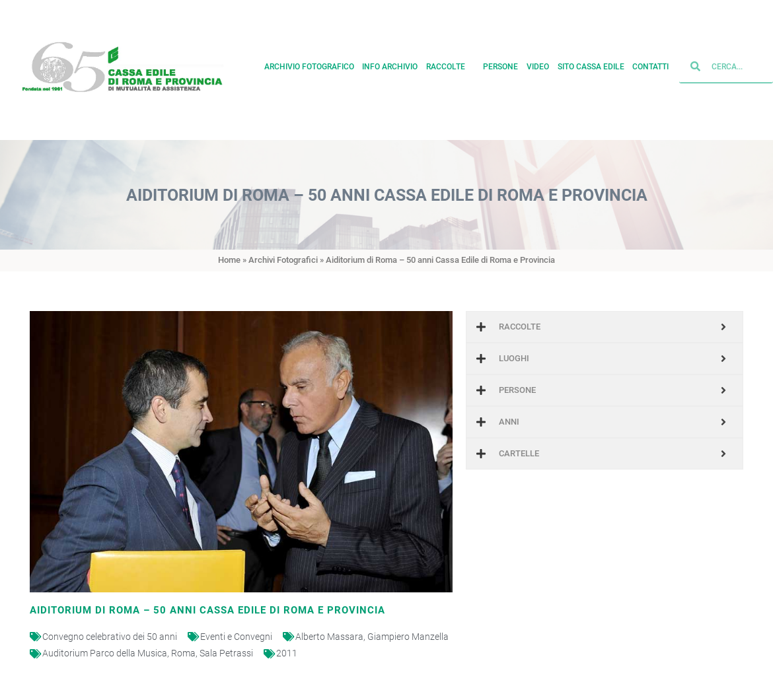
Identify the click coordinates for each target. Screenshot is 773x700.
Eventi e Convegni (236, 637)
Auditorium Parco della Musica (105, 653)
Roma (183, 653)
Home (229, 260)
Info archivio (390, 63)
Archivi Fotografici (283, 260)
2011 (287, 653)
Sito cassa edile (591, 63)
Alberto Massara (329, 637)
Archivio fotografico (309, 63)
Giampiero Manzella (408, 637)
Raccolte (451, 63)
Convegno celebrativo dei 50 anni (110, 637)
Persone (500, 63)
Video (538, 63)
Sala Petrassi (226, 653)
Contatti (650, 63)
